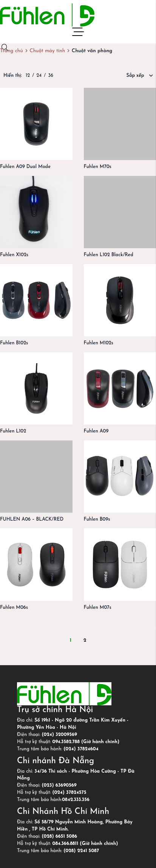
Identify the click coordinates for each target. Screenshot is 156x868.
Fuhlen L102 (13, 431)
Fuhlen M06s (14, 608)
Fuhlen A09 (96, 431)
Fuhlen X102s (14, 255)
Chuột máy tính (47, 51)
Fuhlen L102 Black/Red (109, 255)
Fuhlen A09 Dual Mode (25, 167)
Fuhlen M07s (98, 608)
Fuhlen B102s (14, 343)
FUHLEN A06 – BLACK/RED (32, 520)
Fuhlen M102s (99, 343)
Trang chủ (12, 51)
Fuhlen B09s (97, 520)
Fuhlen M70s (98, 167)
